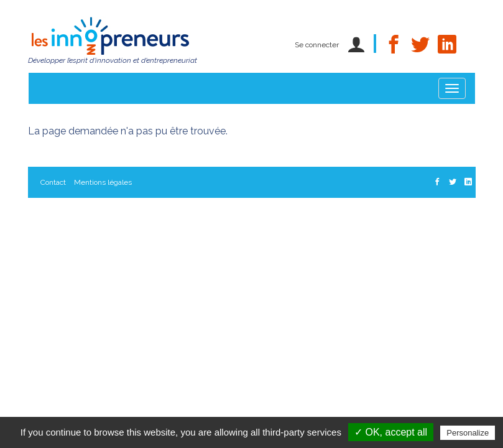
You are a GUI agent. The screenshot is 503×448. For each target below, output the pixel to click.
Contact (53, 182)
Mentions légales (103, 182)
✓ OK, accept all (391, 432)
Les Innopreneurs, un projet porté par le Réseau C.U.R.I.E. (138, 213)
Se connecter (317, 45)
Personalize (468, 433)
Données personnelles (281, 213)
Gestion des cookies (74, 245)
